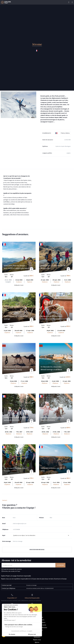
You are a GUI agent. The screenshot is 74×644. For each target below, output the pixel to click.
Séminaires (37, 637)
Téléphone (5, 529)
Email (4, 524)
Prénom (41, 518)
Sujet (4, 535)
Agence (37, 642)
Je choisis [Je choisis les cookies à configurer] (12, 634)
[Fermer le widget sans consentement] (11, 605)
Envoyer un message (31, 585)
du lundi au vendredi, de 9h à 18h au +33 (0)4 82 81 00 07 (40, 588)
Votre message (6, 541)
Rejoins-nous (37, 640)
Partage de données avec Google (14, 627)
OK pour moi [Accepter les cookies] (32, 634)
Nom (4, 518)
